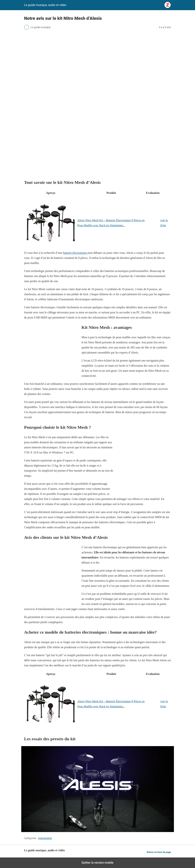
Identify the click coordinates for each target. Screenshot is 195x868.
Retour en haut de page (159, 852)
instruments (45, 838)
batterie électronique (75, 253)
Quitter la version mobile (97, 863)
